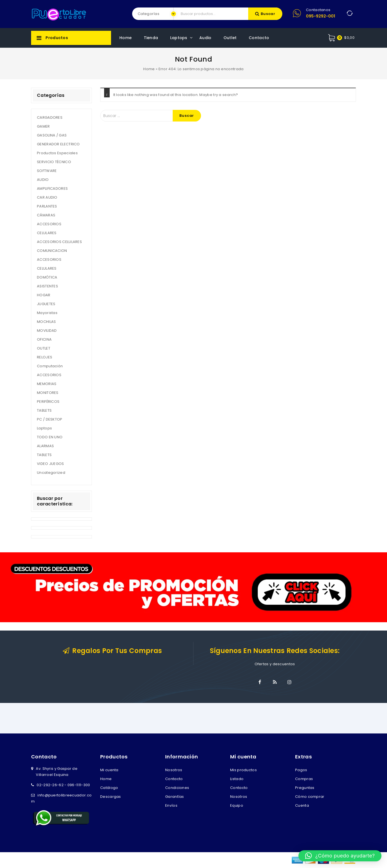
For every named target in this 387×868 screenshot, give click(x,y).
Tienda (151, 38)
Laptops (179, 38)
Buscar (268, 14)
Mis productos (243, 770)
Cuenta (302, 805)
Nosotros (174, 770)
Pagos (301, 770)
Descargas (111, 797)
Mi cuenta (109, 770)
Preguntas (305, 788)
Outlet (230, 38)
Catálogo (109, 788)
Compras (304, 779)
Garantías (175, 797)
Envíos (171, 805)
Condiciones (177, 788)
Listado (237, 779)
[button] (340, 856)
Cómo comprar (310, 797)
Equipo (237, 805)
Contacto (259, 38)
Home (125, 38)
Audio (205, 38)
